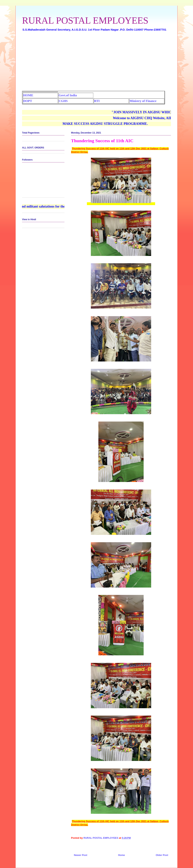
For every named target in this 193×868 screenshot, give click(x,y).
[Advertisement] (96, 63)
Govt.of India (68, 95)
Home (121, 855)
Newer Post (81, 855)
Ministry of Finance (143, 101)
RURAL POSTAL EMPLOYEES (85, 20)
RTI (97, 101)
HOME (28, 95)
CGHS (63, 101)
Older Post (162, 855)
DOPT (28, 101)
